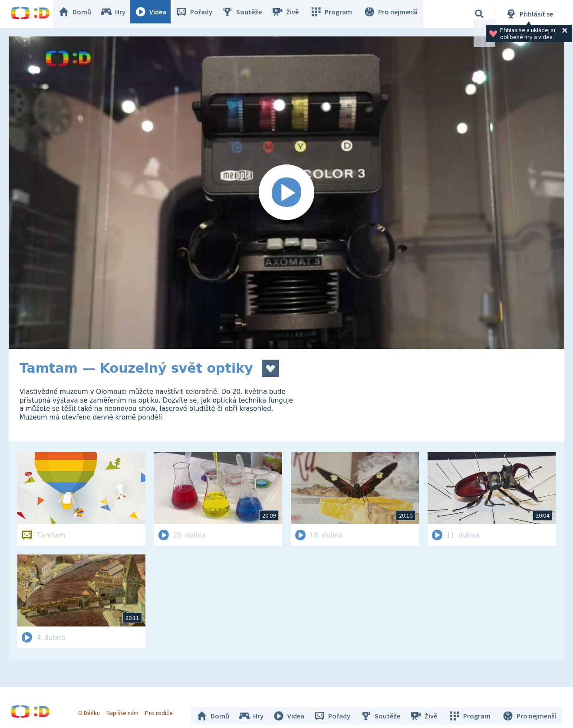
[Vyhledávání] (479, 14)
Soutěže (248, 14)
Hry (119, 14)
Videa (157, 14)
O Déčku (92, 710)
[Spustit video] (286, 193)
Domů (81, 14)
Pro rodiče (162, 710)
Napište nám (125, 710)
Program (335, 14)
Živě (291, 14)
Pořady (200, 14)
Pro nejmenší (392, 14)
